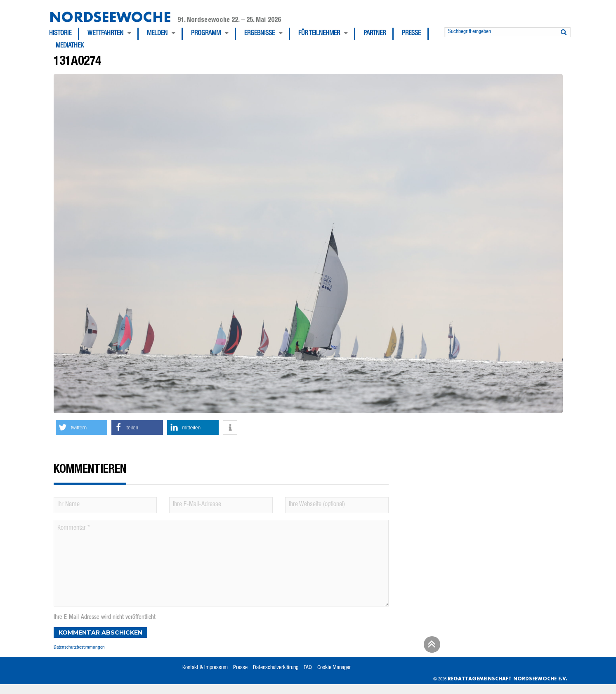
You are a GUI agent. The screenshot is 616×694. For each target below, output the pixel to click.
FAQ (308, 668)
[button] (81, 428)
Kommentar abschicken (100, 632)
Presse (411, 34)
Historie (60, 34)
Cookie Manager (334, 668)
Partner (375, 34)
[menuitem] (64, 34)
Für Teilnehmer (319, 34)
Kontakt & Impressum (205, 668)
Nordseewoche (110, 17)
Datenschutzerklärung (276, 668)
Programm (206, 34)
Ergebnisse (260, 34)
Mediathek (70, 46)
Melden (157, 34)
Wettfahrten (105, 34)
